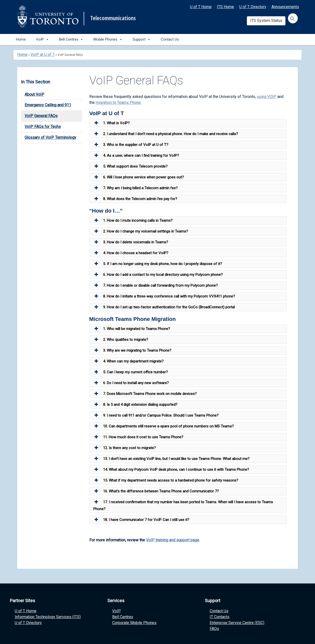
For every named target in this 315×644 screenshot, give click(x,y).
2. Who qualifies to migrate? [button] (121, 340)
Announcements (285, 7)
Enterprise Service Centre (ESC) (237, 623)
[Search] (293, 18)
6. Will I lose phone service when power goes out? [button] (139, 177)
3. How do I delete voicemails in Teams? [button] (131, 242)
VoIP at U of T (43, 55)
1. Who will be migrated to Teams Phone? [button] (132, 329)
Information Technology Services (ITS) (48, 617)
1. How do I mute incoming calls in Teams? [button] (133, 220)
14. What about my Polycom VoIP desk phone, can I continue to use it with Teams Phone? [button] (171, 470)
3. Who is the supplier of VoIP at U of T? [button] (131, 145)
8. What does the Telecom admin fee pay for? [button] (135, 199)
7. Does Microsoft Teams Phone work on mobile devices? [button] (145, 394)
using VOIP (267, 97)
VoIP (117, 611)
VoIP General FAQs (41, 116)
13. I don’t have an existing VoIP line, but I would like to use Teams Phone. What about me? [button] (171, 459)
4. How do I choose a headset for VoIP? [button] (131, 253)
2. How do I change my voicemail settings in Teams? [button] (141, 231)
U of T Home (201, 7)
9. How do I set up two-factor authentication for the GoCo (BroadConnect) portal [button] (164, 307)
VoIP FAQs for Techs (43, 127)
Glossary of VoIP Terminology (50, 137)
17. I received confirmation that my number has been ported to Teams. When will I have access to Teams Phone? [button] (183, 505)
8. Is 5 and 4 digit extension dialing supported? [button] (135, 405)
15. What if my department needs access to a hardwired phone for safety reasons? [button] (166, 480)
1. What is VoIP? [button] (111, 123)
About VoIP (34, 94)
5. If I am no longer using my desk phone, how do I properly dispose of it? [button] (158, 264)
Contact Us (170, 39)
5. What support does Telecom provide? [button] (130, 166)
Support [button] (142, 39)
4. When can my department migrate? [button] (128, 361)
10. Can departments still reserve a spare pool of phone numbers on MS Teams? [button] (164, 426)
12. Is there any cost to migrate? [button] (125, 448)
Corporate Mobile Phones (134, 623)
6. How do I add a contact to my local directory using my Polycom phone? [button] (158, 275)
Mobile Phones (108, 39)
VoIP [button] (42, 39)
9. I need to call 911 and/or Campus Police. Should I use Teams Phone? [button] (156, 415)
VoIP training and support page (173, 540)
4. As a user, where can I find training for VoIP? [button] (136, 156)
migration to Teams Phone (118, 102)
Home (21, 39)
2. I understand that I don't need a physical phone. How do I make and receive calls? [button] (166, 134)
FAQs (214, 629)
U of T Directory (253, 7)
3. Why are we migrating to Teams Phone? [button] (132, 350)
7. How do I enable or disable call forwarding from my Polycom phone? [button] (156, 285)
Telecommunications (113, 18)
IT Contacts (220, 617)
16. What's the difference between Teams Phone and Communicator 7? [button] (156, 491)
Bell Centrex (123, 617)
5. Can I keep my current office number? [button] (131, 372)
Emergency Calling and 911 (48, 105)
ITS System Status (266, 21)
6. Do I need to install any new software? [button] (131, 383)
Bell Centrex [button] (71, 39)
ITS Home (225, 7)
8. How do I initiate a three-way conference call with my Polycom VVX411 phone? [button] (164, 296)
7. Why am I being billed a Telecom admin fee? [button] (135, 188)
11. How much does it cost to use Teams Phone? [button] (138, 437)
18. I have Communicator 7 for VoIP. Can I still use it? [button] (141, 520)
